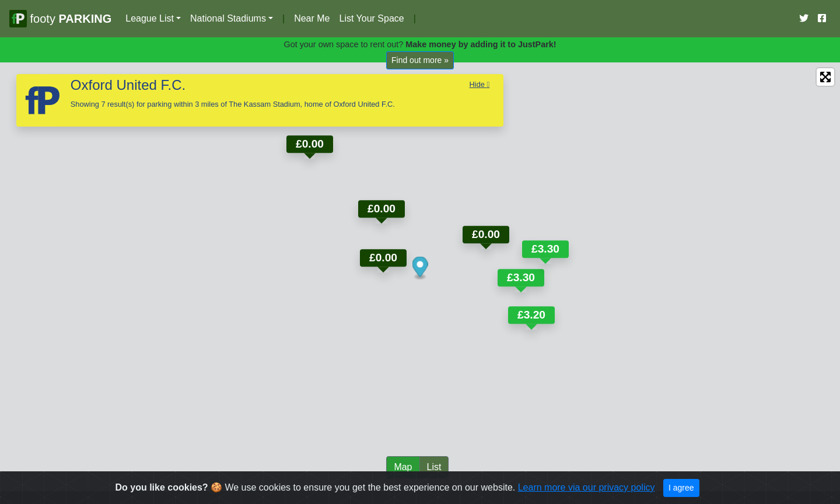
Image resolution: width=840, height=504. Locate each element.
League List (150, 18)
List (434, 467)
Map (403, 467)
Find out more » (420, 60)
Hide (480, 84)
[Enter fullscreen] (825, 77)
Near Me (312, 18)
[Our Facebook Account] (822, 19)
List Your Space (371, 18)
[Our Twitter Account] (804, 19)
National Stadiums (228, 18)
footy (60, 18)
